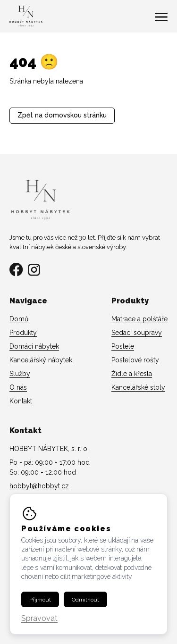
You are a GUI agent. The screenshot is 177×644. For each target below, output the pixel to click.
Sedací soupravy (137, 333)
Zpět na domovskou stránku (62, 115)
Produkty (23, 333)
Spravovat (39, 619)
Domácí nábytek (34, 346)
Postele (123, 346)
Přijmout (40, 600)
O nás (18, 387)
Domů (19, 319)
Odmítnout (85, 600)
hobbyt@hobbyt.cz (39, 486)
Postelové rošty (135, 360)
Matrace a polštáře (139, 319)
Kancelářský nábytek (41, 360)
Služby (20, 374)
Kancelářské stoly (138, 387)
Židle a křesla (132, 374)
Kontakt (21, 401)
